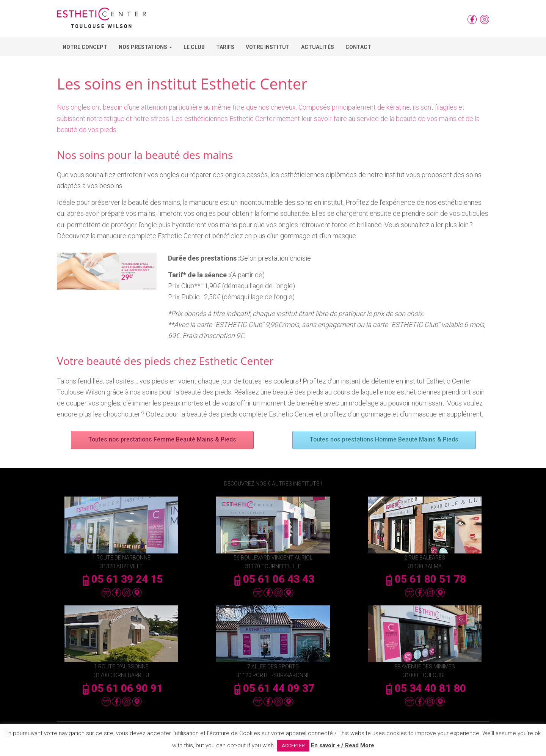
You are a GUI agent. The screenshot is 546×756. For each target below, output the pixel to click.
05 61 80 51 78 (425, 579)
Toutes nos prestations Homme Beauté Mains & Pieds (384, 440)
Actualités (318, 47)
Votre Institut (268, 47)
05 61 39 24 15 (121, 579)
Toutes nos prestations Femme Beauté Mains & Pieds (162, 440)
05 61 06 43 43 (273, 579)
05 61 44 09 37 (273, 688)
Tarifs (225, 47)
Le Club (194, 47)
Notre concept (85, 47)
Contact (358, 47)
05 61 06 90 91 (121, 688)
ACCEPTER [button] (293, 746)
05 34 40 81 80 (425, 688)
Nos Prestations (145, 47)
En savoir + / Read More (343, 745)
